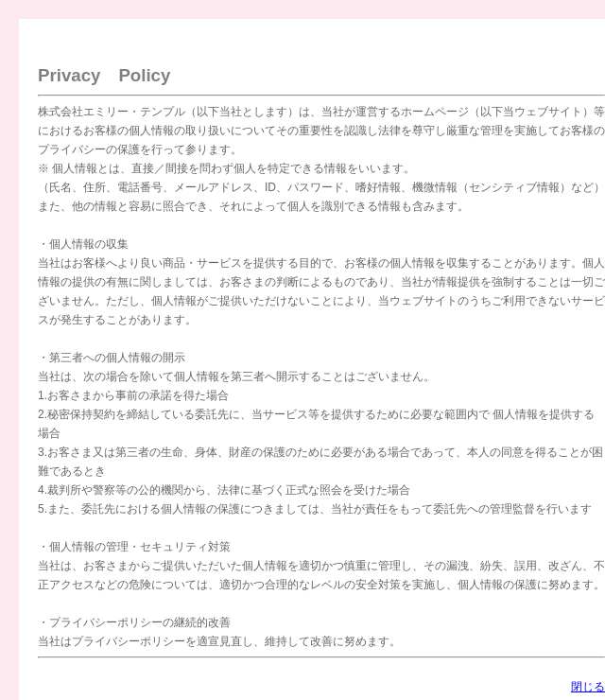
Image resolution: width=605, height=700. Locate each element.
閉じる (588, 687)
